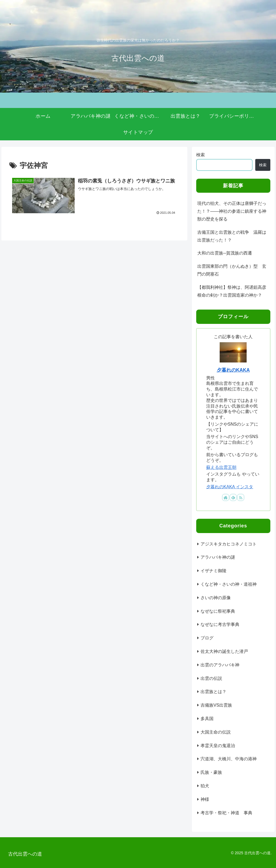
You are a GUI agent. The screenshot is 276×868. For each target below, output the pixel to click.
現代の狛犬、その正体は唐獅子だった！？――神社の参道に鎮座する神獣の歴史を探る (232, 211)
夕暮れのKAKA (233, 370)
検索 (201, 155)
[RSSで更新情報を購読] (241, 497)
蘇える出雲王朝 (221, 467)
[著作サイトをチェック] (226, 497)
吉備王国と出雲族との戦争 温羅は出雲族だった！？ (232, 236)
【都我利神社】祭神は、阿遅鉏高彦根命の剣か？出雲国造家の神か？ (232, 291)
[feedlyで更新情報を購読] (233, 497)
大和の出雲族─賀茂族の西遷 (225, 253)
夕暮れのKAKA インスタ (230, 487)
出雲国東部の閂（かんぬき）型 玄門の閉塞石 (232, 270)
